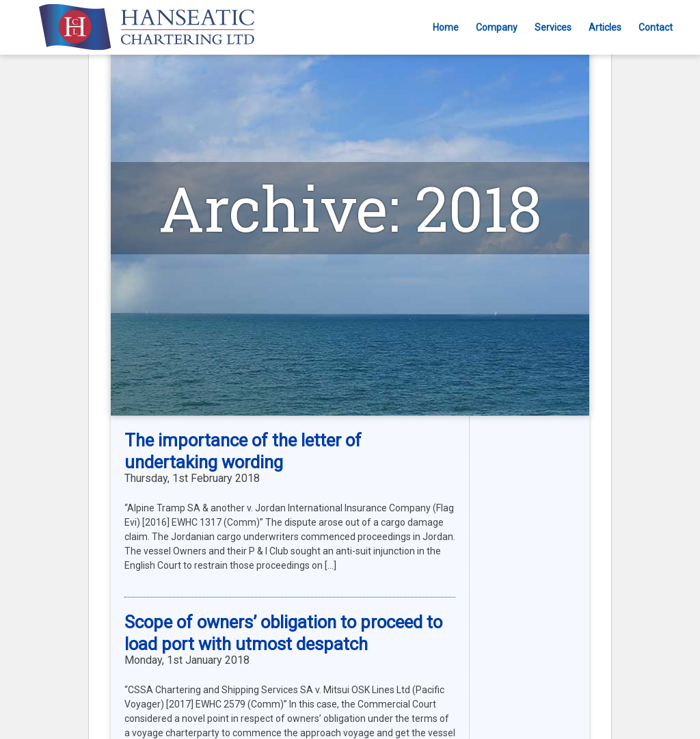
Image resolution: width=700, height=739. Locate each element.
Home (446, 27)
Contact (656, 27)
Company (497, 27)
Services (553, 27)
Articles (605, 27)
